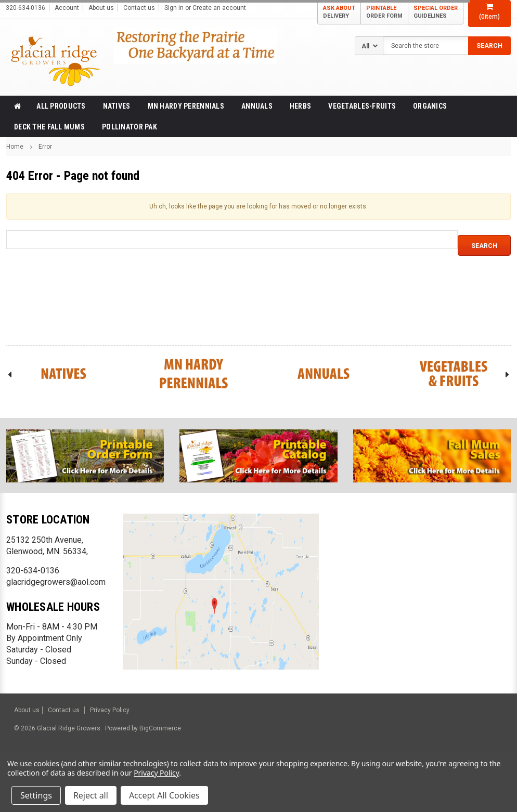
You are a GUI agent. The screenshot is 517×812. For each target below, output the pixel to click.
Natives (117, 106)
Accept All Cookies (164, 795)
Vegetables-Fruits (362, 106)
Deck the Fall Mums (49, 127)
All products (61, 106)
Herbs (300, 106)
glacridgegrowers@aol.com (56, 582)
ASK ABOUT (339, 12)
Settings (36, 795)
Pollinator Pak (130, 127)
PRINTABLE (384, 12)
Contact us (139, 8)
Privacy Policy (110, 710)
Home (15, 147)
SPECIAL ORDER (436, 12)
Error (45, 147)
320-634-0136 (33, 571)
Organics (430, 106)
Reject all (91, 795)
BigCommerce (159, 728)
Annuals (257, 106)
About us (101, 8)
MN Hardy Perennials (186, 106)
